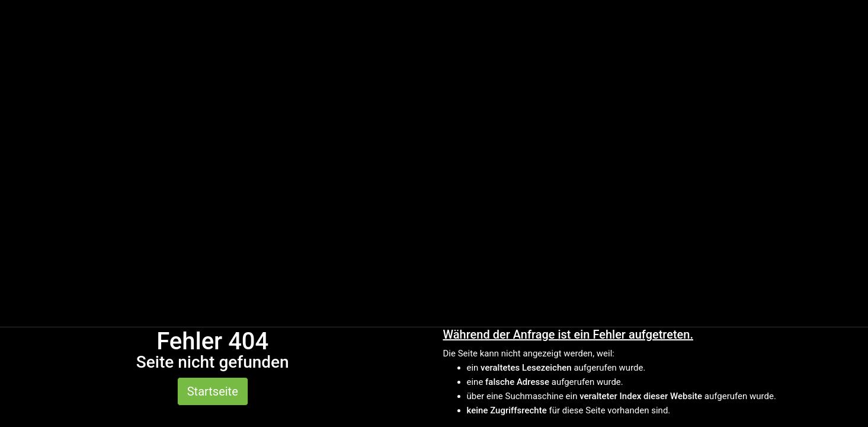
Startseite (213, 391)
